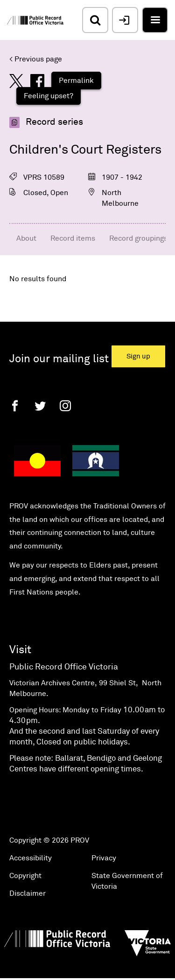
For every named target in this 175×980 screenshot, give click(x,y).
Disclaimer (28, 893)
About (26, 238)
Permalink (76, 81)
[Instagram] (65, 406)
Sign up (138, 356)
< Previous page (36, 59)
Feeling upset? (49, 96)
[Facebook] (15, 406)
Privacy (104, 858)
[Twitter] (40, 406)
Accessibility (31, 858)
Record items (73, 238)
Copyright (25, 876)
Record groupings (138, 238)
